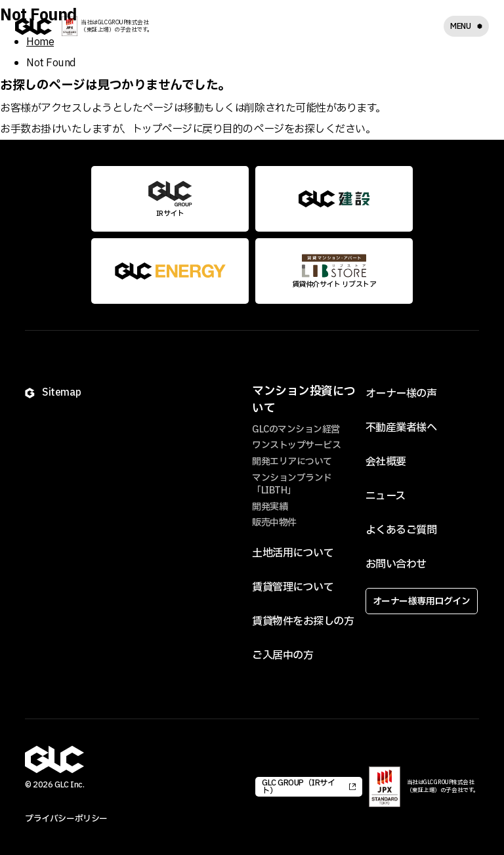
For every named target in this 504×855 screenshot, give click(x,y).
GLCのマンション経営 (296, 429)
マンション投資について (304, 400)
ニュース (386, 496)
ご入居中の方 (283, 656)
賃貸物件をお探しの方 (303, 621)
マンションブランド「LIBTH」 (292, 485)
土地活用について (293, 553)
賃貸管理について (293, 587)
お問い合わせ (396, 564)
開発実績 (270, 507)
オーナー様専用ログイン (422, 601)
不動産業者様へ (401, 428)
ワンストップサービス (296, 445)
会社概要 (386, 462)
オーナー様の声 (401, 394)
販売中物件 (274, 523)
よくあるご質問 (401, 530)
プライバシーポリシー (66, 819)
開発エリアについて (292, 462)
